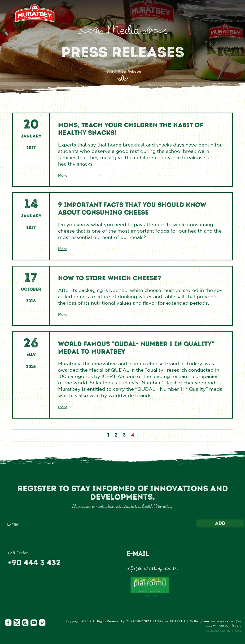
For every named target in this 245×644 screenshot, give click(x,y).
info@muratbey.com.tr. (153, 568)
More (63, 176)
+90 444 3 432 (34, 563)
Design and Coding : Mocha (223, 631)
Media (108, 72)
